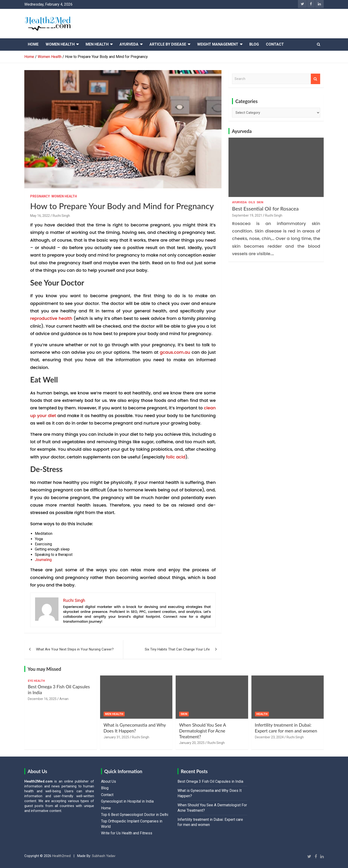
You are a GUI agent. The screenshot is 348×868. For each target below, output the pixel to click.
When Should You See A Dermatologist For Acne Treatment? (203, 731)
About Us (109, 781)
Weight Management (218, 44)
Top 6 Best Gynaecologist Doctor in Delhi (135, 815)
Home (33, 44)
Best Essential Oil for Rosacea (265, 209)
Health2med (61, 856)
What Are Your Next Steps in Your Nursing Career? (75, 649)
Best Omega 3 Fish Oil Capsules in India (210, 781)
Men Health (97, 44)
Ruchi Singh (61, 216)
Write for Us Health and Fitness (127, 833)
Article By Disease (168, 44)
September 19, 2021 (247, 215)
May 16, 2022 (40, 216)
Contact (275, 44)
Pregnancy (40, 196)
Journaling (43, 560)
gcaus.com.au (175, 352)
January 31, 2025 (116, 737)
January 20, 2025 (192, 743)
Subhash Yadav (104, 856)
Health (262, 714)
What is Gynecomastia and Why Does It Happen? (135, 728)
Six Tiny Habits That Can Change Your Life (177, 649)
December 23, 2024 (269, 737)
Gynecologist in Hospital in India (127, 801)
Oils (252, 202)
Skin (260, 202)
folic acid (176, 457)
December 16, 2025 (42, 699)
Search (315, 79)
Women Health (60, 44)
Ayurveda (129, 44)
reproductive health (51, 318)
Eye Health (36, 681)
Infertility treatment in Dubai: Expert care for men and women (286, 728)
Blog (254, 44)
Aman (64, 699)
